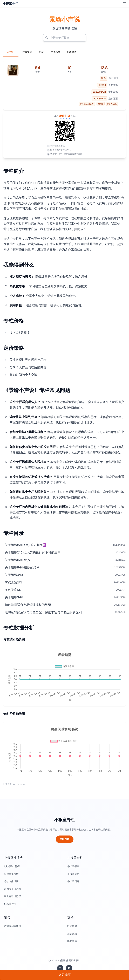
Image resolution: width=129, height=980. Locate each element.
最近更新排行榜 (12, 896)
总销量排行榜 (11, 874)
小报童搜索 (73, 866)
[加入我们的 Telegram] (69, 968)
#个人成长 (112, 104)
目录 (41, 52)
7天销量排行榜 (12, 866)
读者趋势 (55, 52)
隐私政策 (72, 941)
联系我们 (72, 926)
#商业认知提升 (87, 104)
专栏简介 (11, 52)
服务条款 (72, 934)
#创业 (101, 104)
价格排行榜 (10, 904)
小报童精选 (73, 881)
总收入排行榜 (11, 881)
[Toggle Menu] (125, 3)
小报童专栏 (65, 820)
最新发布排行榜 (12, 889)
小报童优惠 (73, 874)
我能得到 (27, 52)
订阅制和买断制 (12, 926)
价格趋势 (72, 52)
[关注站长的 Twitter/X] (60, 968)
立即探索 (65, 839)
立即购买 (65, 975)
